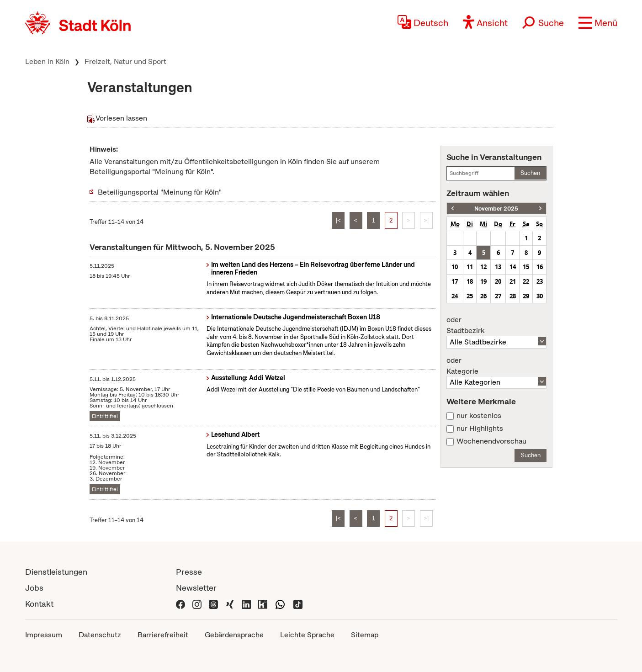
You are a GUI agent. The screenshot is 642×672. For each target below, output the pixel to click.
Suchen (530, 173)
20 (498, 281)
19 (483, 281)
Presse (189, 572)
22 (526, 281)
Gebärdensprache (234, 635)
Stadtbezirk (497, 325)
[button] (598, 23)
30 (540, 296)
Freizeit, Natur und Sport (125, 61)
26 (483, 296)
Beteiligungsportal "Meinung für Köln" (160, 192)
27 (498, 296)
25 (470, 296)
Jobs (34, 588)
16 (540, 267)
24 (455, 296)
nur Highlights (480, 429)
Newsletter (196, 588)
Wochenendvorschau (491, 441)
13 (498, 267)
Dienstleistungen (56, 572)
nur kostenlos (479, 416)
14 (513, 267)
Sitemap (365, 635)
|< (338, 220)
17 (455, 281)
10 (455, 267)
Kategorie (497, 366)
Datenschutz (100, 635)
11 (470, 267)
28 (513, 296)
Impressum (44, 635)
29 (526, 296)
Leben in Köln (47, 61)
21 (513, 281)
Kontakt (39, 604)
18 (470, 281)
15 (526, 267)
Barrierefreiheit (163, 635)
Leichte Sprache (307, 635)
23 (540, 281)
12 (483, 267)
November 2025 (496, 209)
